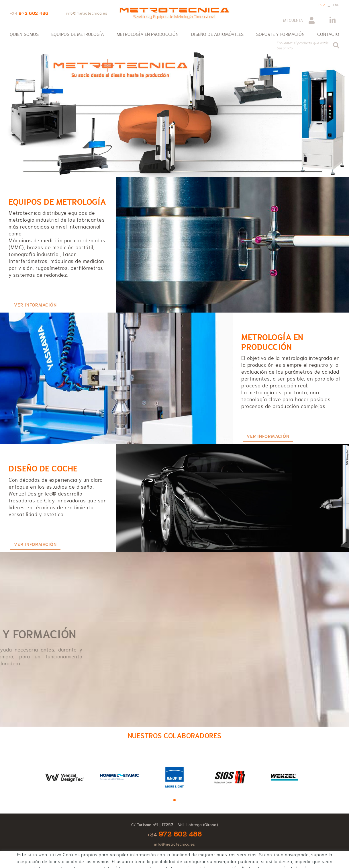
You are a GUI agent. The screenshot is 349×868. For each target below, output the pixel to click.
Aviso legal (58, 860)
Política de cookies (27, 860)
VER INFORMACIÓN (35, 305)
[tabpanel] (64, 777)
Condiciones (82, 860)
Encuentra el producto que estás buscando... (303, 46)
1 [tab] (175, 800)
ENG (336, 5)
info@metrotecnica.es (87, 13)
